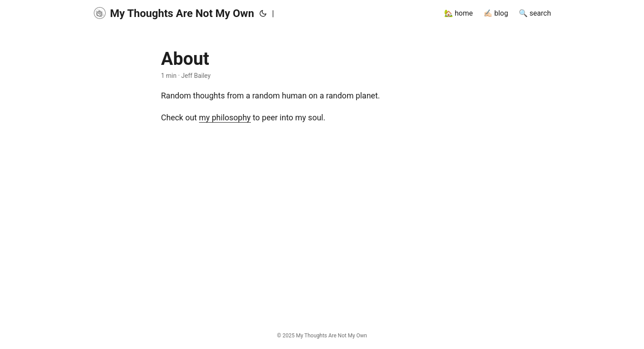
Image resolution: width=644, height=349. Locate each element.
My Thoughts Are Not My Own (174, 13)
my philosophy (225, 117)
